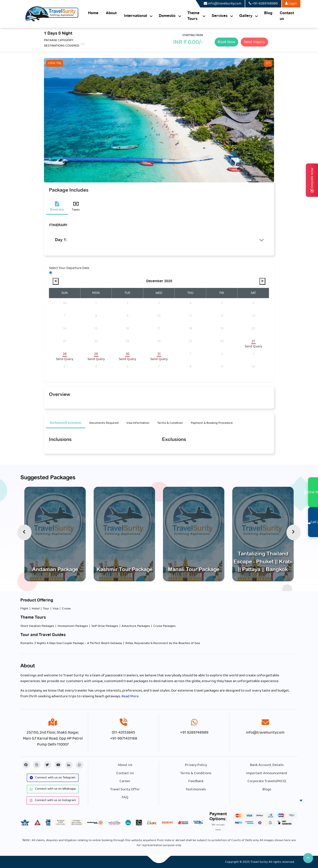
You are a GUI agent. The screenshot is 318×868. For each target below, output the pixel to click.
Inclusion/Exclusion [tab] (66, 423)
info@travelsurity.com (265, 732)
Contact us (287, 16)
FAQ (125, 797)
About (111, 13)
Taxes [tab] (76, 207)
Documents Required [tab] (104, 423)
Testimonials (196, 789)
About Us (125, 765)
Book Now (226, 42)
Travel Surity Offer (125, 789)
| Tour (45, 609)
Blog (268, 13)
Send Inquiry (254, 42)
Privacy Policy (196, 765)
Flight (24, 609)
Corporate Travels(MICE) (267, 781)
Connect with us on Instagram (53, 800)
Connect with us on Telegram (53, 778)
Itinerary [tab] (57, 206)
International (136, 16)
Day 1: (61, 240)
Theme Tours (193, 16)
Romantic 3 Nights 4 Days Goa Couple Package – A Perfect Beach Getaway (71, 643)
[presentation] (24, 532)
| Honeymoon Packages (72, 626)
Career (125, 781)
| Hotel (35, 609)
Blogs (267, 789)
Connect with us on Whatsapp (53, 789)
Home (93, 13)
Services (220, 16)
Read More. (130, 696)
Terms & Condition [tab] (170, 423)
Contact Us (125, 773)
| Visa (54, 609)
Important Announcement (267, 773)
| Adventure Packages (135, 626)
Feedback (196, 781)
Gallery (246, 16)
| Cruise (65, 609)
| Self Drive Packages (104, 626)
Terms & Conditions (196, 773)
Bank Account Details (267, 765)
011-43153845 (123, 732)
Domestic (167, 16)
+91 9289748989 (194, 732)
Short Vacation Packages (37, 626)
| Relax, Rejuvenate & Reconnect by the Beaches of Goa (161, 643)
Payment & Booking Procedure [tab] (212, 423)
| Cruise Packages (163, 626)
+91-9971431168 (124, 738)
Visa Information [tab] (138, 423)
